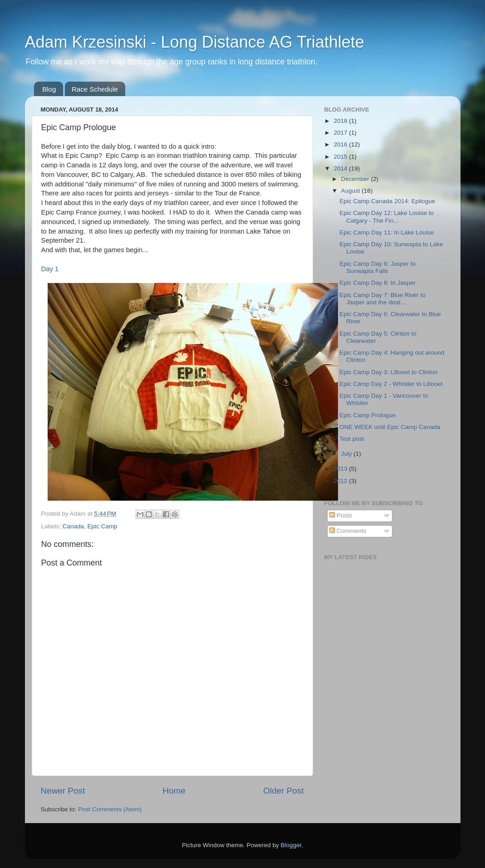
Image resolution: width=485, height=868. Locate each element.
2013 (341, 469)
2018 (341, 121)
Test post (352, 439)
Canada (73, 526)
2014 (341, 168)
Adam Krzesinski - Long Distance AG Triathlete (195, 42)
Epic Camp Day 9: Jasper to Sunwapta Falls (377, 267)
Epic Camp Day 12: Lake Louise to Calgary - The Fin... (387, 217)
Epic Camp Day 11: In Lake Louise (387, 232)
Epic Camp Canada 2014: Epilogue (387, 201)
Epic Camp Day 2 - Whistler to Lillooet (391, 384)
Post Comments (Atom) (110, 809)
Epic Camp (103, 526)
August (352, 191)
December (356, 179)
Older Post (283, 791)
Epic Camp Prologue (367, 415)
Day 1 (50, 269)
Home (174, 791)
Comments (348, 531)
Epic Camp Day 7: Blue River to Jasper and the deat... (382, 299)
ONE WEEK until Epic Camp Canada (390, 427)
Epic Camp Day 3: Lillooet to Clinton (388, 372)
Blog (49, 89)
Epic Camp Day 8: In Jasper (377, 283)
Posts (341, 515)
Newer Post (63, 791)
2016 (341, 144)
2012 (341, 481)
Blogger (291, 845)
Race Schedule (95, 89)
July (348, 454)
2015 (341, 157)
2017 (341, 133)
